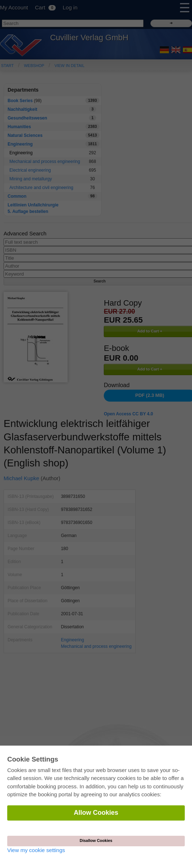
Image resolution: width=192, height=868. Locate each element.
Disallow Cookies (96, 840)
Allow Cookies (96, 813)
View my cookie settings (36, 850)
